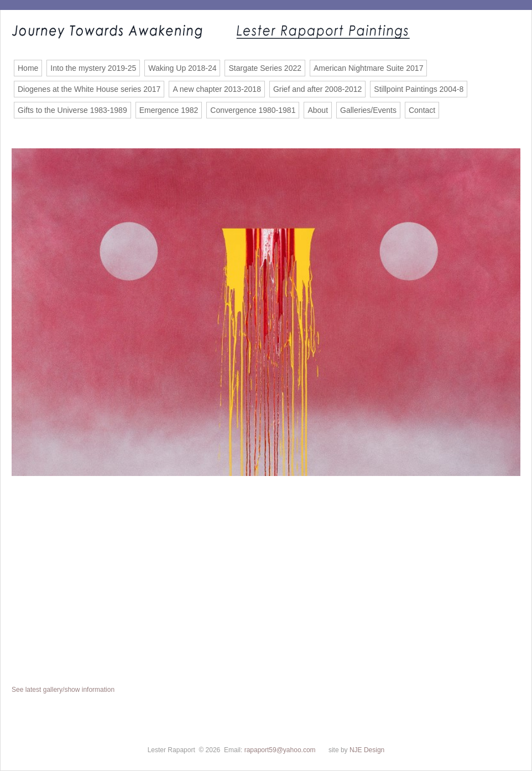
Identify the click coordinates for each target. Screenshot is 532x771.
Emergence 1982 (169, 110)
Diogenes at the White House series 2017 (89, 89)
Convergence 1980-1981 (253, 110)
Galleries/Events (368, 110)
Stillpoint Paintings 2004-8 (419, 89)
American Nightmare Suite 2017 (368, 68)
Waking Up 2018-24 (182, 68)
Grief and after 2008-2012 (317, 89)
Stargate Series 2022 (265, 68)
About (318, 110)
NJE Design (367, 750)
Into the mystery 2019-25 (93, 68)
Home (28, 68)
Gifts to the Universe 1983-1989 (72, 110)
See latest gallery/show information (63, 690)
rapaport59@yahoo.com (280, 750)
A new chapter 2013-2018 (217, 89)
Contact (422, 110)
